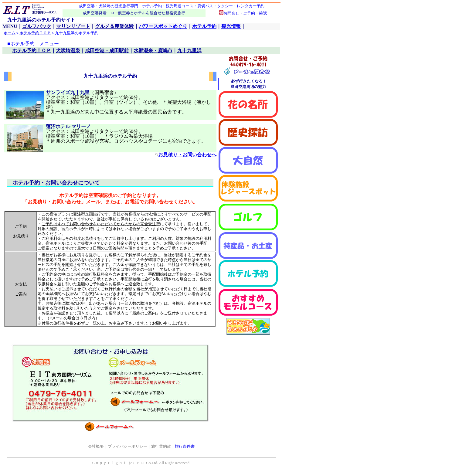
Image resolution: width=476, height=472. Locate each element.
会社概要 (96, 446)
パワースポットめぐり (163, 26)
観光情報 (231, 26)
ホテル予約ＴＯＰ (35, 33)
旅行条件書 (185, 446)
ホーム (10, 33)
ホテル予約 (204, 26)
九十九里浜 (189, 51)
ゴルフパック (37, 26)
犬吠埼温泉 (68, 51)
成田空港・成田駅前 (107, 51)
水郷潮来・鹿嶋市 (153, 51)
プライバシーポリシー (127, 446)
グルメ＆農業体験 (114, 26)
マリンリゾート (73, 26)
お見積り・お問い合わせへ (186, 155)
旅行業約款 (161, 446)
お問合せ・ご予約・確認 (243, 13)
